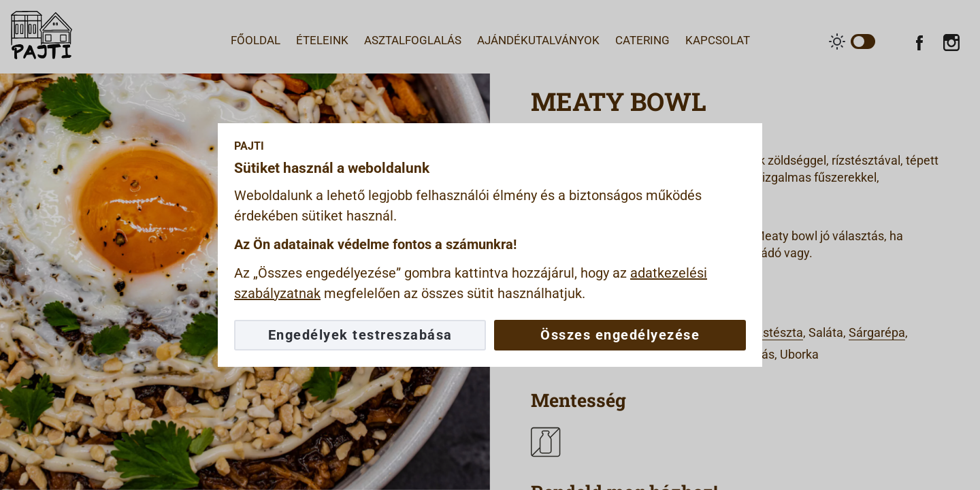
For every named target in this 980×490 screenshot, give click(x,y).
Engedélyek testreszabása (360, 335)
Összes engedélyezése (620, 335)
